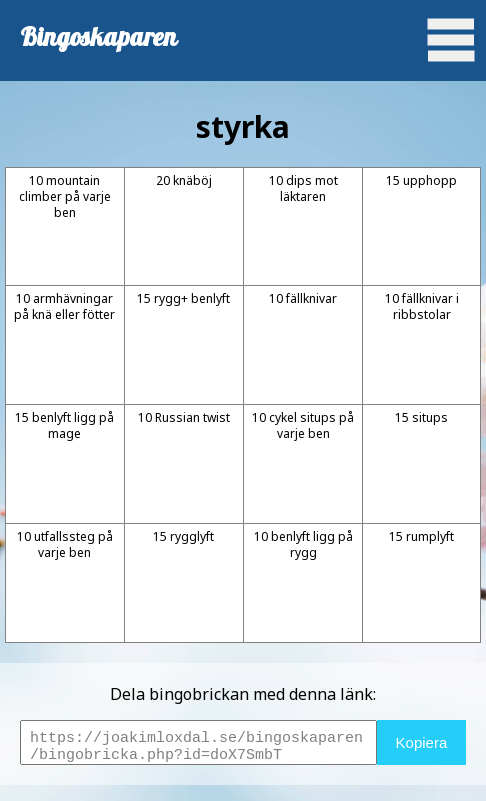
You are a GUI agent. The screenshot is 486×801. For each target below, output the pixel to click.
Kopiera (422, 742)
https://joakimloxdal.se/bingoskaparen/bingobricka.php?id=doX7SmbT (198, 742)
